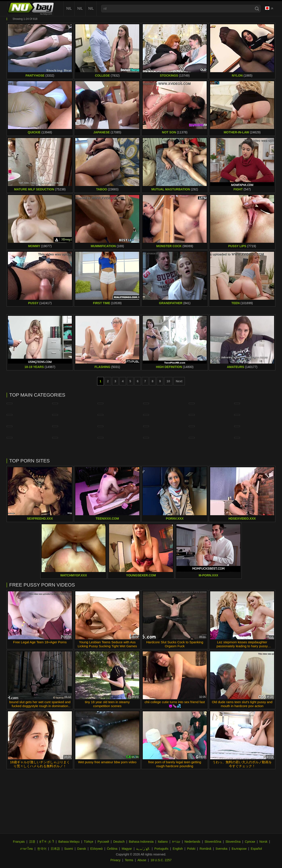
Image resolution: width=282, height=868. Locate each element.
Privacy (115, 860)
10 (168, 381)
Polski (191, 849)
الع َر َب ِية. (143, 849)
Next (179, 381)
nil (69, 8)
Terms (129, 860)
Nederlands (192, 842)
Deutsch (119, 842)
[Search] (257, 9)
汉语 (32, 842)
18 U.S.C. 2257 (161, 860)
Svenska (221, 849)
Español (256, 849)
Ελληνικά (96, 849)
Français (19, 842)
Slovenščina (213, 842)
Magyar (127, 849)
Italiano (163, 842)
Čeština (112, 849)
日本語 (55, 849)
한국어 (42, 849)
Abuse (142, 860)
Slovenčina (233, 842)
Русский (103, 842)
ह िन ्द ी (47, 842)
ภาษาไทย (26, 849)
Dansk (82, 849)
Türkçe (89, 842)
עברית (176, 842)
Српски (250, 842)
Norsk (263, 842)
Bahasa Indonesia (141, 842)
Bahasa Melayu (69, 842)
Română (205, 849)
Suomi (69, 849)
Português (161, 849)
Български (239, 849)
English (178, 849)
